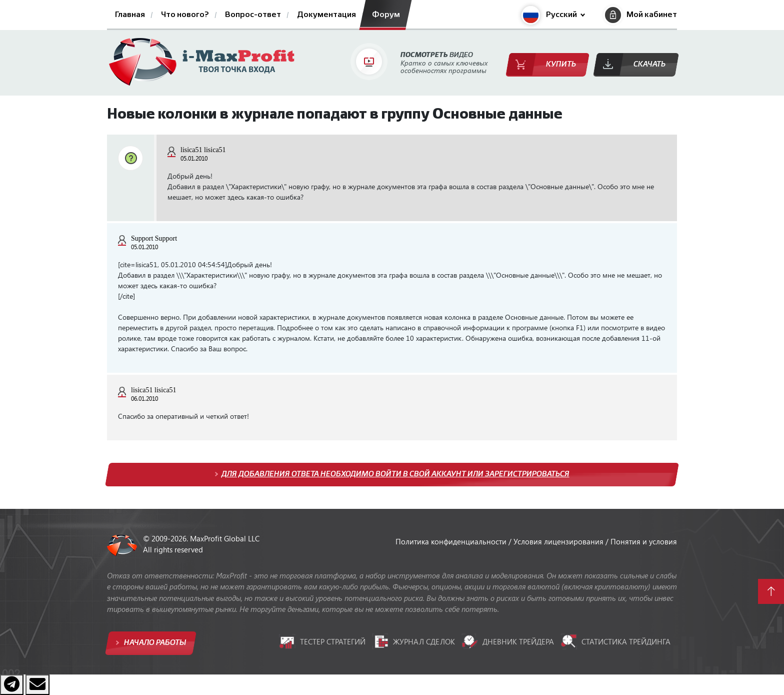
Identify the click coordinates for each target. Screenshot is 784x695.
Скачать (649, 64)
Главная (130, 15)
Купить (561, 64)
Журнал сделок (413, 641)
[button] (553, 15)
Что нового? (185, 15)
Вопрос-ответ (253, 15)
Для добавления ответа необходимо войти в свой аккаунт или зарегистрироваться (395, 474)
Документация (326, 15)
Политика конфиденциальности (452, 541)
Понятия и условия (644, 541)
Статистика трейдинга (615, 641)
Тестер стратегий (322, 641)
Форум (386, 15)
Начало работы (154, 643)
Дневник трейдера (508, 641)
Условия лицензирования (559, 541)
